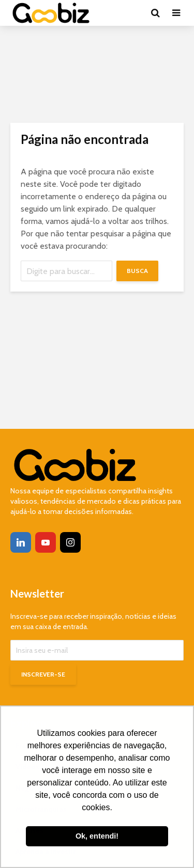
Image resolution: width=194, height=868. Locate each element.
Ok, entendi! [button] (97, 836)
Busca (137, 271)
